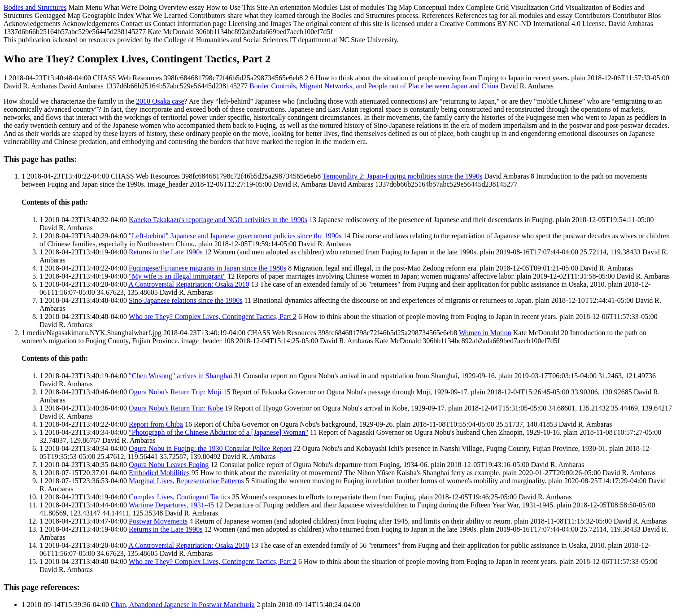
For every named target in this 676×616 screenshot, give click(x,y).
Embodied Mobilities (159, 473)
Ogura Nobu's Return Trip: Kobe (176, 408)
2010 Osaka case (160, 101)
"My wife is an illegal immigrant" (177, 276)
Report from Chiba (156, 424)
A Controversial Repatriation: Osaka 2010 (189, 284)
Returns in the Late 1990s (166, 252)
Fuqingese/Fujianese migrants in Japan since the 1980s (207, 268)
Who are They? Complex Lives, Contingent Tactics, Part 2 (213, 317)
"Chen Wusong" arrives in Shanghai (181, 376)
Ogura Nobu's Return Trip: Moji (175, 392)
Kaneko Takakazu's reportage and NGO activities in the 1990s (218, 220)
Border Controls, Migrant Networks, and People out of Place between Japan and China (374, 86)
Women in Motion (485, 333)
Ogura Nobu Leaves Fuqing (169, 465)
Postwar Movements (158, 521)
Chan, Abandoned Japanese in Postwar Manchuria (183, 605)
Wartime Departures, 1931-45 (171, 505)
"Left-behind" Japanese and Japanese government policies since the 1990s (235, 236)
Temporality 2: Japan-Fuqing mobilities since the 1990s (402, 176)
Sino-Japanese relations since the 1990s (185, 300)
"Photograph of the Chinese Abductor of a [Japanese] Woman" (218, 432)
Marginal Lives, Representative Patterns (186, 481)
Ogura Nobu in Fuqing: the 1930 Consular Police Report (210, 448)
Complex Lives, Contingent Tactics (179, 497)
